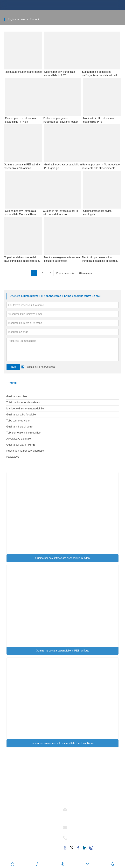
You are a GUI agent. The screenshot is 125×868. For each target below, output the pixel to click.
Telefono (78, 837)
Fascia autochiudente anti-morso (23, 72)
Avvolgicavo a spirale (19, 439)
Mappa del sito (75, 798)
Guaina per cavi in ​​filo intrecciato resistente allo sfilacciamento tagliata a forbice (101, 167)
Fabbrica (13, 845)
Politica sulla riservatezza (40, 367)
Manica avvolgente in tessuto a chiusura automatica (62, 259)
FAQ (10, 850)
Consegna (72, 776)
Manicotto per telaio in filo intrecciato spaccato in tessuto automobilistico (99, 259)
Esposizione (73, 792)
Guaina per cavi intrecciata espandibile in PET (59, 74)
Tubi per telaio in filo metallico (23, 433)
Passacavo (13, 457)
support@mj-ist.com (83, 831)
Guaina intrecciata (17, 397)
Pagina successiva (66, 273)
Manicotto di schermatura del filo (25, 409)
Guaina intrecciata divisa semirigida (97, 213)
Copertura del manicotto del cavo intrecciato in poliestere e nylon (21, 259)
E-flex (11, 823)
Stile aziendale (17, 828)
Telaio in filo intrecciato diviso (23, 403)
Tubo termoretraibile (18, 421)
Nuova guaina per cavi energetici (25, 451)
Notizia (70, 787)
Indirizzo (78, 809)
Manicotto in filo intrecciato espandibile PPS (99, 120)
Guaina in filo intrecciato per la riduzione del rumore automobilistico (60, 213)
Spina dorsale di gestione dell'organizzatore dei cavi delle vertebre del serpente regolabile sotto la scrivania (100, 74)
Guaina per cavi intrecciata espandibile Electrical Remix (62, 743)
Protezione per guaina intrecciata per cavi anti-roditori (61, 120)
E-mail (75, 827)
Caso (69, 781)
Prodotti (34, 19)
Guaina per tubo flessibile (21, 415)
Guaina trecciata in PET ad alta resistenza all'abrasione (22, 166)
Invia (13, 367)
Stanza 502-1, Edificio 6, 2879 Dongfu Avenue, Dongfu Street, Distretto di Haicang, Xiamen (95, 816)
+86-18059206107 (82, 841)
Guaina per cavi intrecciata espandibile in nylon (62, 558)
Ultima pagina (86, 273)
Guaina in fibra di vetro (19, 427)
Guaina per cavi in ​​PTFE (21, 445)
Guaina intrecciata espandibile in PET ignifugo (62, 651)
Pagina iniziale (16, 19)
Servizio (13, 834)
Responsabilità (17, 839)
